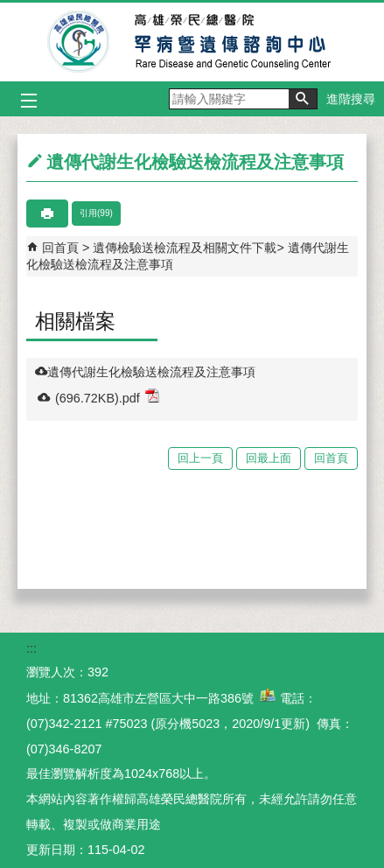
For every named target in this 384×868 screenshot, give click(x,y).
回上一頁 (200, 458)
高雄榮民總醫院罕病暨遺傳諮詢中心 (192, 42)
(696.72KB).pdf (107, 397)
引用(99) (96, 213)
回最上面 (269, 458)
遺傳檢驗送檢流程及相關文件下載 (185, 248)
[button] (303, 99)
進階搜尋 (351, 99)
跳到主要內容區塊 (9, 9)
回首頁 (60, 248)
